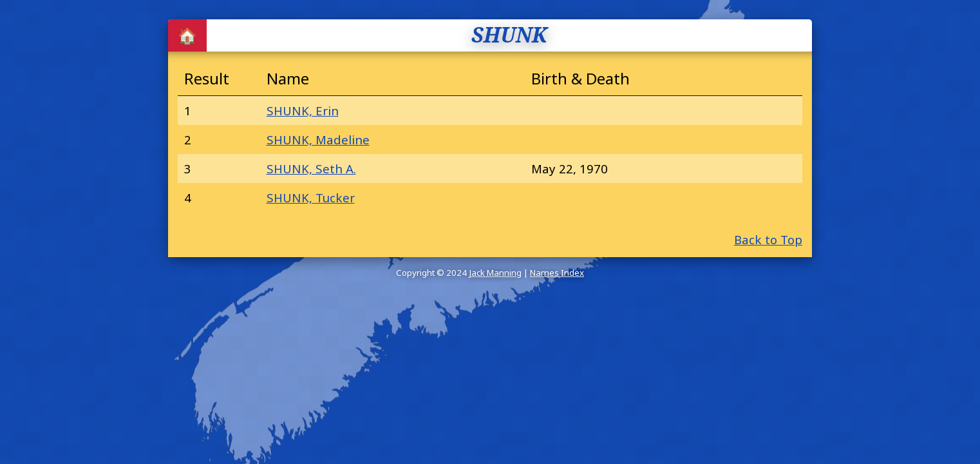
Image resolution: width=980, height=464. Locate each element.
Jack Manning (495, 273)
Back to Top (768, 239)
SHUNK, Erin (303, 111)
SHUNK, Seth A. (311, 169)
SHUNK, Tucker (311, 198)
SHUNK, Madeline (318, 140)
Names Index (557, 273)
